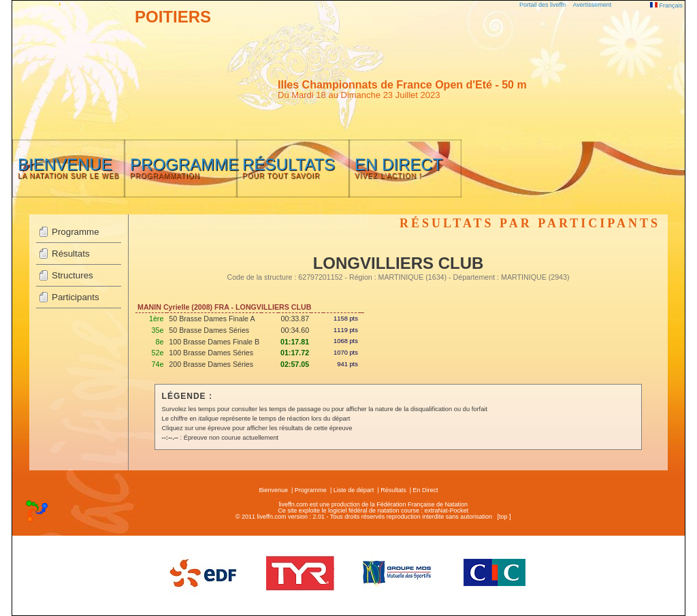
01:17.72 (295, 353)
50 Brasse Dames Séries (209, 330)
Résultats (71, 254)
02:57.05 (295, 364)
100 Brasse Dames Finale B (214, 342)
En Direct (426, 490)
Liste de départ (354, 490)
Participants (76, 297)
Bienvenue (273, 490)
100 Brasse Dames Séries (211, 353)
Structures (72, 275)
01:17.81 (295, 342)
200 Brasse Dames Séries (211, 364)
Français (666, 5)
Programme (76, 232)
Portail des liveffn (542, 5)
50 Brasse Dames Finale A (212, 319)
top (503, 517)
